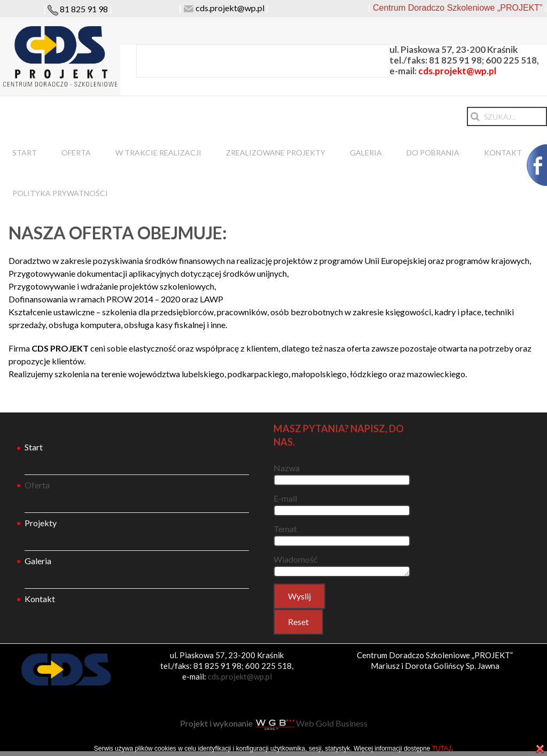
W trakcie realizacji (158, 153)
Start (25, 153)
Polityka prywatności (60, 193)
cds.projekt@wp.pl (230, 8)
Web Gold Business (311, 723)
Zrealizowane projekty (276, 153)
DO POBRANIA (433, 153)
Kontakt (503, 153)
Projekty (41, 523)
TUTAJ (441, 749)
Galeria (366, 153)
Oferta (76, 153)
